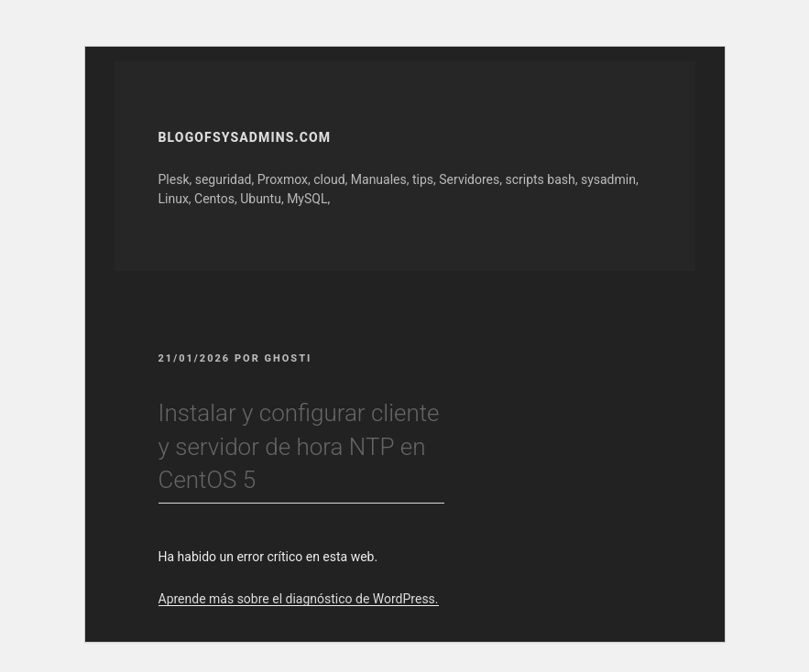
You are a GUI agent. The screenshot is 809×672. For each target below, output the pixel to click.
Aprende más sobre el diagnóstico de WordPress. (299, 599)
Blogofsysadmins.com (245, 137)
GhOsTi (289, 358)
